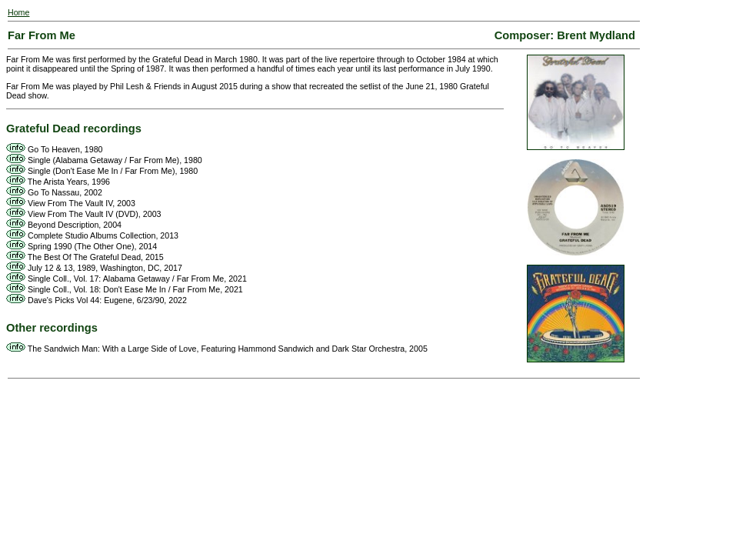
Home (18, 12)
